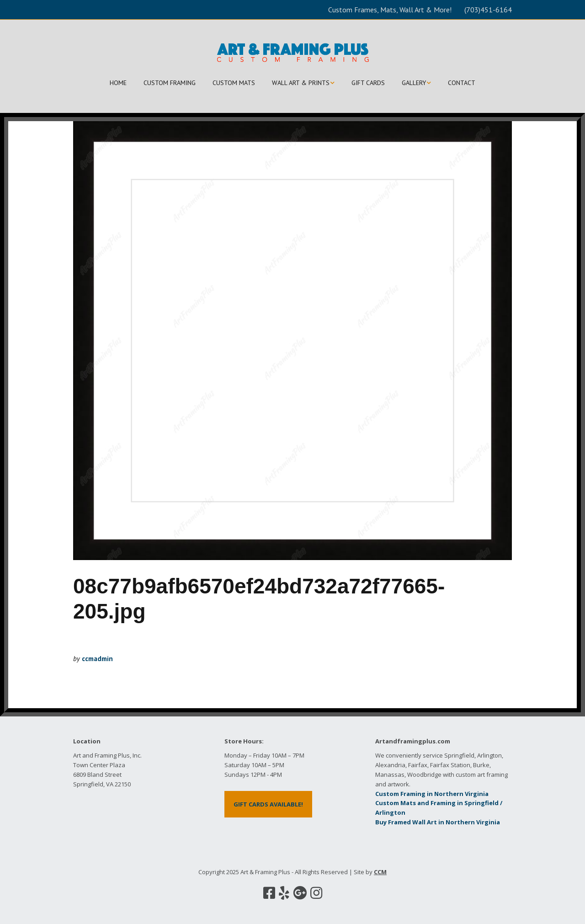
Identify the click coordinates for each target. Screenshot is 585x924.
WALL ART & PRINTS (301, 83)
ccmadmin (97, 659)
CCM (380, 872)
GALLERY (414, 83)
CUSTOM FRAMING (170, 83)
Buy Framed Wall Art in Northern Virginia (438, 822)
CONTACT (462, 83)
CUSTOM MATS (234, 83)
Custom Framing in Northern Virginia (432, 794)
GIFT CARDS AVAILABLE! (268, 804)
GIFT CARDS (368, 83)
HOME (118, 83)
